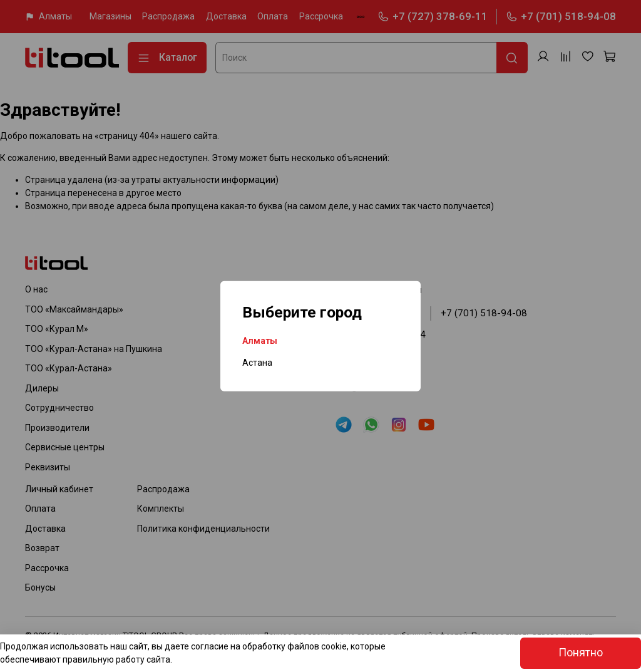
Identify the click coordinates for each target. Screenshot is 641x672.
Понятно (581, 653)
